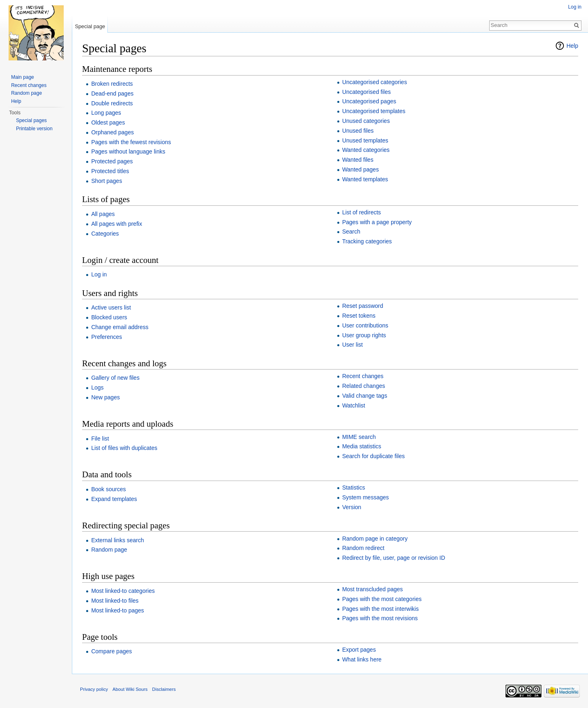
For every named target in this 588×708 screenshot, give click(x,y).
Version (352, 507)
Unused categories (366, 121)
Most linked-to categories (123, 591)
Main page (22, 77)
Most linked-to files (115, 601)
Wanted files (358, 160)
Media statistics (362, 446)
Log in (99, 274)
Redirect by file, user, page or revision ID (394, 558)
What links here (362, 659)
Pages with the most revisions (380, 618)
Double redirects (112, 103)
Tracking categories (367, 241)
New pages (105, 397)
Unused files (358, 131)
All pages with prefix (117, 224)
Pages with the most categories (382, 599)
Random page (109, 550)
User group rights (364, 335)
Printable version (34, 129)
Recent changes (363, 376)
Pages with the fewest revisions (131, 142)
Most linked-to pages (117, 610)
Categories (105, 234)
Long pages (106, 113)
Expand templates (114, 499)
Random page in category (375, 539)
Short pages (107, 181)
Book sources (108, 489)
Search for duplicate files (373, 456)
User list (353, 345)
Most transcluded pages (373, 589)
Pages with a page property (377, 222)
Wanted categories (366, 150)
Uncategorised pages (369, 101)
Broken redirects (112, 84)
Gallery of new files (115, 378)
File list (100, 439)
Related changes (364, 386)
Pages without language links (128, 151)
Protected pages (112, 161)
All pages (103, 214)
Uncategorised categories (375, 82)
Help (572, 46)
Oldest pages (108, 122)
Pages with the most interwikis (381, 609)
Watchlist (354, 405)
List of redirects (362, 212)
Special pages (31, 120)
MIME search (359, 437)
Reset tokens (359, 316)
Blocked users (109, 317)
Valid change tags (365, 396)
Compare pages (111, 651)
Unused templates (365, 140)
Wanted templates (365, 179)
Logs (97, 387)
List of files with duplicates (124, 448)
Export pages (359, 650)
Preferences (106, 337)
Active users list (111, 307)
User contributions (365, 325)
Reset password (363, 306)
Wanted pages (361, 169)
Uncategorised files (366, 92)
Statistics (354, 488)
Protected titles (110, 171)
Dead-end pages (112, 94)
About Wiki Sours (130, 689)
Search (351, 232)
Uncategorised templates (374, 111)
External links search (117, 540)
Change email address (120, 327)
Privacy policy (94, 689)
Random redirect (363, 548)
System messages (365, 497)
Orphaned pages (112, 132)
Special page (90, 26)
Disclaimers (164, 689)
